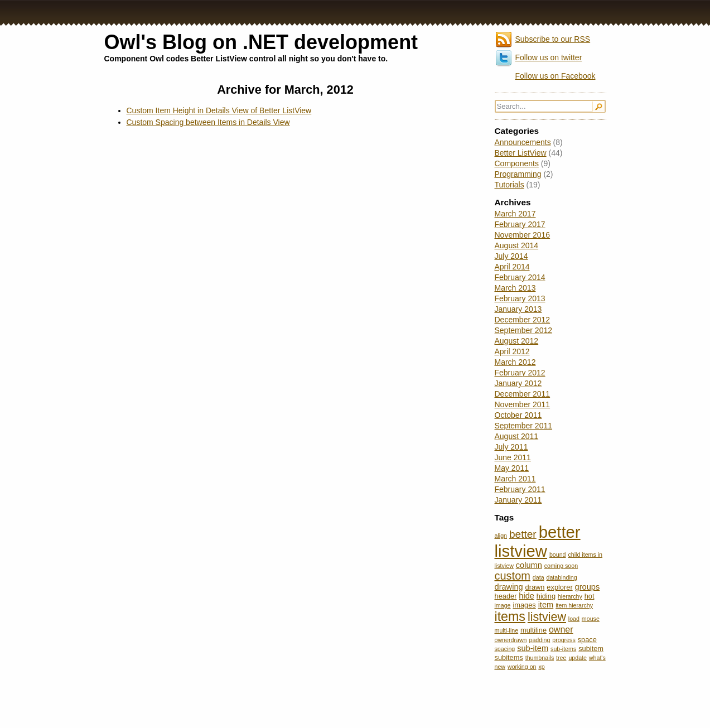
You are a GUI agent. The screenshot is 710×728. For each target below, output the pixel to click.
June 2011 (513, 457)
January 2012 (518, 383)
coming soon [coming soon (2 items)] (561, 566)
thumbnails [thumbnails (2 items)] (540, 658)
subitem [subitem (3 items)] (591, 649)
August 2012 (517, 341)
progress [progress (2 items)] (564, 640)
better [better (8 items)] (523, 534)
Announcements (523, 142)
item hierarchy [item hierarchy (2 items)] (574, 605)
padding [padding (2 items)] (539, 640)
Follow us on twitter (549, 57)
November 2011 (523, 404)
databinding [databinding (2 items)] (562, 577)
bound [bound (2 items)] (558, 555)
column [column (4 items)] (529, 565)
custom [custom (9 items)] (513, 576)
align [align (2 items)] (501, 536)
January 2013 (518, 309)
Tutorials (509, 185)
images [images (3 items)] (524, 605)
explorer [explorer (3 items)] (559, 587)
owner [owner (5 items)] (561, 629)
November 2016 (523, 235)
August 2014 (517, 245)
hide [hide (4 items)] (527, 596)
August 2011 (517, 436)
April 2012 (512, 351)
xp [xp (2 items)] (541, 667)
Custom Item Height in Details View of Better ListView (219, 110)
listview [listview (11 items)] (547, 617)
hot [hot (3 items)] (590, 596)
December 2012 (523, 320)
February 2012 (520, 373)
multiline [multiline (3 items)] (533, 630)
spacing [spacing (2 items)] (505, 649)
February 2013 (520, 298)
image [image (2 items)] (503, 605)
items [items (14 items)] (510, 616)
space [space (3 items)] (587, 640)
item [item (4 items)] (546, 605)
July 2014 (511, 256)
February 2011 (520, 489)
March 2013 (515, 288)
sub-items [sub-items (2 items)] (563, 649)
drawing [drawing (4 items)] (509, 587)
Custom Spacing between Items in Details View (208, 122)
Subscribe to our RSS (553, 39)
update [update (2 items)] (578, 658)
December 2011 (523, 394)
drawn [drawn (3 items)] (535, 587)
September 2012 (524, 330)
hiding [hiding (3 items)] (546, 596)
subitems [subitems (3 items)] (509, 657)
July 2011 (511, 447)
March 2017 (515, 214)
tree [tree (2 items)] (561, 658)
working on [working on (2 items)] (522, 667)
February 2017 (520, 224)
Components (517, 163)
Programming (518, 174)
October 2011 (518, 415)
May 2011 (512, 468)
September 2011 (524, 426)
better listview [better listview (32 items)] (538, 541)
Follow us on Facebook (556, 76)
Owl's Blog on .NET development (261, 42)
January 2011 (518, 500)
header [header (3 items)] (506, 596)
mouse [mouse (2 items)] (591, 619)
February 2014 (520, 277)
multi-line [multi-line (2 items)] (507, 630)
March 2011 (515, 479)
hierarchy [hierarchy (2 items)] (570, 596)
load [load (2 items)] (574, 619)
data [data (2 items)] (538, 577)
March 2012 (515, 362)
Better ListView (521, 153)
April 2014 (512, 267)
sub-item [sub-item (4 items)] (533, 648)
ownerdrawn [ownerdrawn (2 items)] (511, 640)
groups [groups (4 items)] (588, 587)
